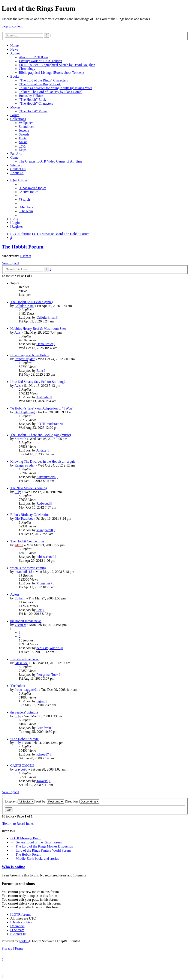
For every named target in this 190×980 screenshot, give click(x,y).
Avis (17, 332)
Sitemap (16, 165)
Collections (18, 119)
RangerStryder (25, 359)
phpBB (24, 941)
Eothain (20, 598)
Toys (22, 146)
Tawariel (42, 781)
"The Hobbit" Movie (24, 739)
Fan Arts (16, 154)
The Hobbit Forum (23, 247)
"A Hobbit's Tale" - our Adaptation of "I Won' (41, 408)
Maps (23, 150)
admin (19, 545)
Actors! (15, 594)
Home (14, 46)
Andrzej (42, 450)
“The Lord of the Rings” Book (40, 84)
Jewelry (24, 130)
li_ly (18, 492)
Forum (15, 115)
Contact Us (18, 169)
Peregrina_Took (47, 675)
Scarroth (20, 439)
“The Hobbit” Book (32, 100)
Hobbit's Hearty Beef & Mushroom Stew (38, 329)
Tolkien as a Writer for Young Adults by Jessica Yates (55, 88)
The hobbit (18, 686)
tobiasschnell (45, 557)
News (14, 49)
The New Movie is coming (29, 488)
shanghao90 (45, 530)
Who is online (13, 867)
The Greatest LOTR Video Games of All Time (51, 161)
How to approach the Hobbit (30, 355)
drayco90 (21, 769)
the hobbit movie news (26, 621)
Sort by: (50, 801)
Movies (15, 107)
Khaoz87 (43, 754)
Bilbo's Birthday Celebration (30, 515)
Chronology (27, 69)
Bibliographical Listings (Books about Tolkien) (51, 73)
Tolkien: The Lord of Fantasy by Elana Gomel (51, 92)
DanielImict (45, 344)
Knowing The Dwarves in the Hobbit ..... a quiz (43, 461)
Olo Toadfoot (24, 519)
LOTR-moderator (49, 424)
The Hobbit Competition (27, 541)
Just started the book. (25, 659)
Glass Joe (21, 663)
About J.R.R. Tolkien (33, 57)
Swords (24, 134)
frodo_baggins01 (26, 690)
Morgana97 (44, 583)
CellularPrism (24, 306)
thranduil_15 (23, 572)
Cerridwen (44, 728)
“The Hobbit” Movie (33, 111)
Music (23, 142)
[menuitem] (33, 188)
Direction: (82, 801)
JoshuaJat (43, 397)
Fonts (23, 138)
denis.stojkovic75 (48, 648)
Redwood (43, 504)
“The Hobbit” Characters (36, 103)
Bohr (40, 371)
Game (14, 157)
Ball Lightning (25, 412)
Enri (39, 610)
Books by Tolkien (31, 96)
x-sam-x (25, 256)
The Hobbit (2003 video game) (31, 302)
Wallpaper (26, 123)
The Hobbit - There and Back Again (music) (41, 435)
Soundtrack (27, 127)
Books (15, 76)
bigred (41, 701)
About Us (17, 173)
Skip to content (12, 26)
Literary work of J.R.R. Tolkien (40, 61)
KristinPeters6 (46, 477)
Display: (20, 801)
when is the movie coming (28, 568)
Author (15, 53)
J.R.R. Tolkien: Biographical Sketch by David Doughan (57, 65)
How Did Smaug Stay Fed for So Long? (38, 382)
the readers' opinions (24, 712)
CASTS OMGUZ (22, 765)
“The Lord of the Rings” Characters (43, 80)
